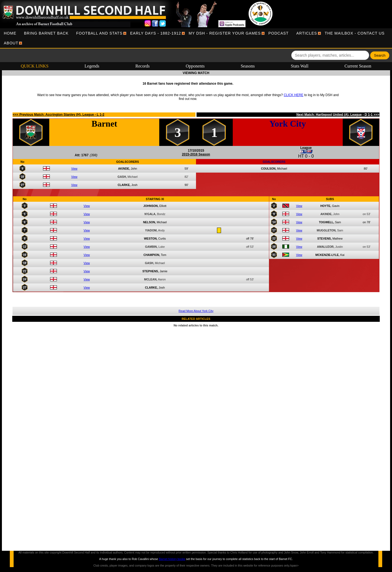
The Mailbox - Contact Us (355, 33)
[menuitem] (10, 33)
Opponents (195, 66)
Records (142, 66)
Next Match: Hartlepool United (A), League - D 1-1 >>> (338, 115)
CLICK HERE (293, 95)
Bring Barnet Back (46, 33)
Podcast (279, 33)
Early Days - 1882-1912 (156, 33)
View (74, 169)
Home (10, 33)
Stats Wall (300, 66)
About (11, 43)
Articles (307, 33)
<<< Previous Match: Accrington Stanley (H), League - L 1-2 (59, 115)
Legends (92, 66)
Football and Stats (99, 33)
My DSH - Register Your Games (225, 33)
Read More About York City (196, 311)
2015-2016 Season (196, 154)
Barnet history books (172, 559)
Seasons (248, 66)
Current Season (358, 66)
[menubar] (196, 38)
